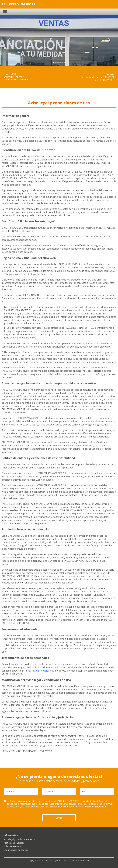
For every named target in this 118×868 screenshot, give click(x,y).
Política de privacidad (14, 843)
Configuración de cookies (16, 850)
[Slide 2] (58, 62)
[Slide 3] (60, 62)
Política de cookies (13, 846)
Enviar (59, 818)
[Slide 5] (64, 62)
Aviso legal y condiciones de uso (19, 839)
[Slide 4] (62, 62)
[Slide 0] (54, 62)
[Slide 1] (56, 62)
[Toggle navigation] (5, 11)
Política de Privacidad (39, 671)
